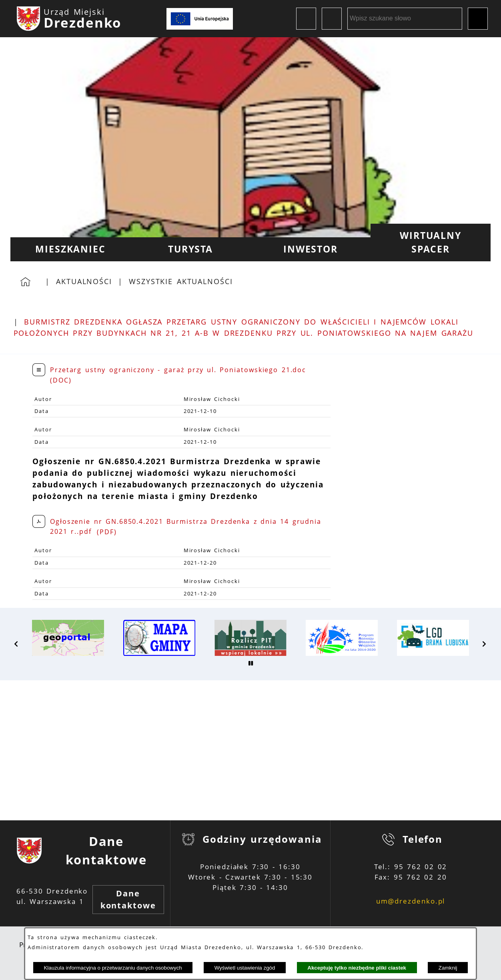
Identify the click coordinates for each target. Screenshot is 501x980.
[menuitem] (70, 249)
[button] (16, 644)
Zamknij (448, 968)
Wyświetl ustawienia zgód (245, 968)
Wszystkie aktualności (181, 281)
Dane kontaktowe (128, 899)
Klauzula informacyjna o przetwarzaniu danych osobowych (113, 968)
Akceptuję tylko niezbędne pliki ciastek (357, 968)
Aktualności (84, 281)
